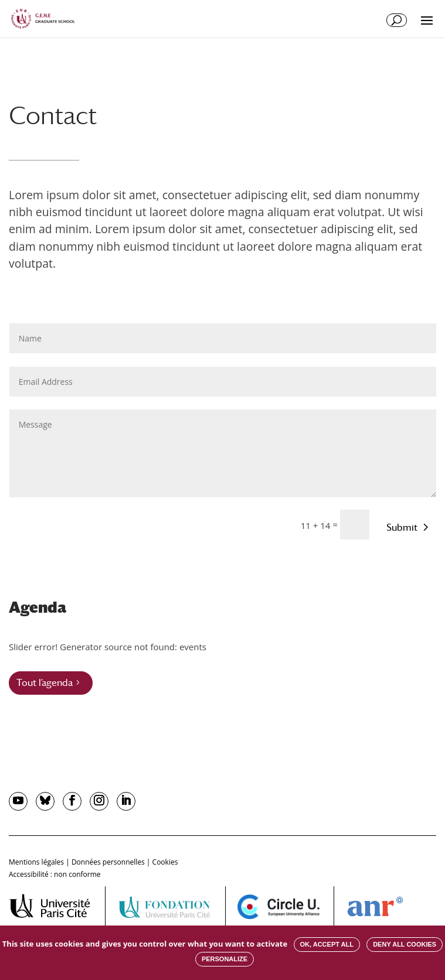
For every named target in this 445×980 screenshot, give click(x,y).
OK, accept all (327, 944)
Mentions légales (36, 862)
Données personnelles (108, 862)
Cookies (165, 862)
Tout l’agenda (45, 683)
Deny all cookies (405, 944)
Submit (402, 527)
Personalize (225, 959)
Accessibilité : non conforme (55, 874)
